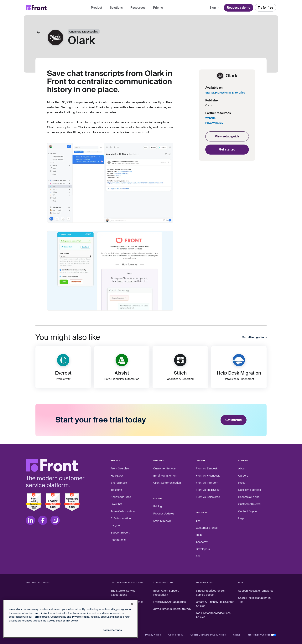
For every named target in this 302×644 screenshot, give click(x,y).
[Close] (132, 604)
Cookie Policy (176, 635)
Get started (227, 149)
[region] (70, 619)
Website (210, 118)
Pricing (158, 8)
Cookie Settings (112, 630)
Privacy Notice (153, 635)
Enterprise (238, 93)
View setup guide (227, 136)
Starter (210, 93)
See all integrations (254, 337)
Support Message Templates (256, 591)
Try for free (266, 8)
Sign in (214, 8)
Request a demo (239, 8)
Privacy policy (214, 123)
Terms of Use (41, 617)
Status (237, 635)
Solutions (116, 8)
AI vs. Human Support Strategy (172, 609)
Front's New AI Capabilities (169, 602)
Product (96, 8)
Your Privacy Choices (262, 635)
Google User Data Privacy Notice (208, 635)
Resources (138, 8)
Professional (223, 93)
